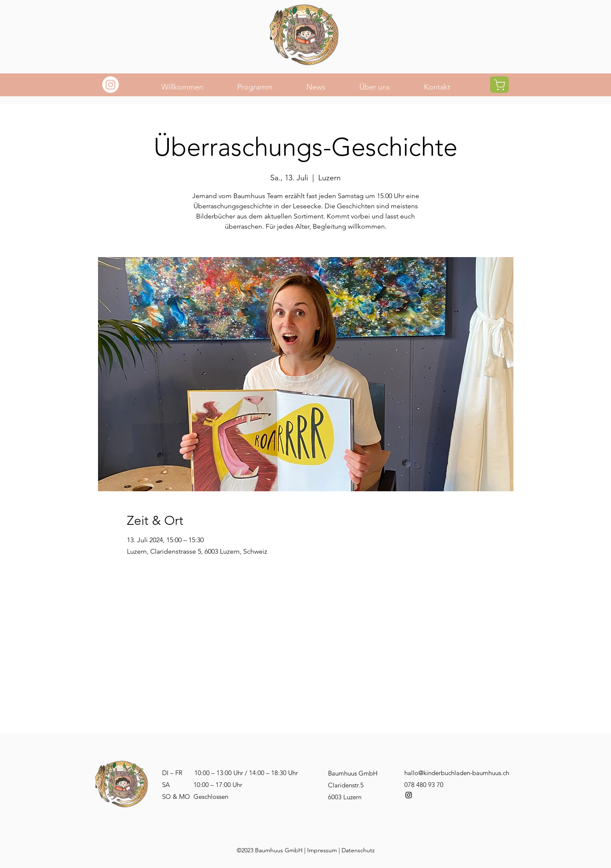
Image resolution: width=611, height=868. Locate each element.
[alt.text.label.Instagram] (409, 795)
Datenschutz (358, 850)
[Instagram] (111, 85)
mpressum (323, 850)
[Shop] (499, 85)
